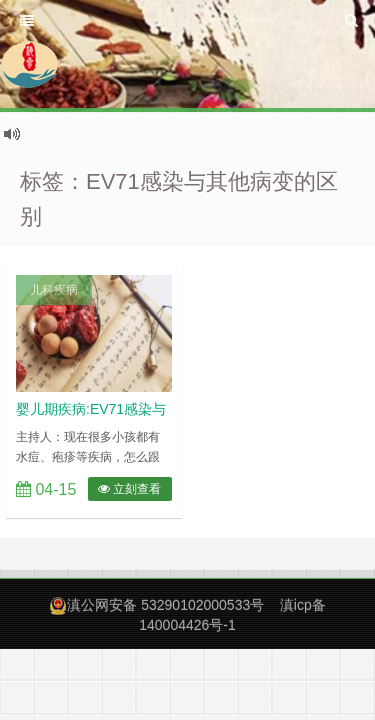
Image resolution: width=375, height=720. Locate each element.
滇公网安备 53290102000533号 (165, 605)
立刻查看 (129, 489)
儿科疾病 (54, 290)
